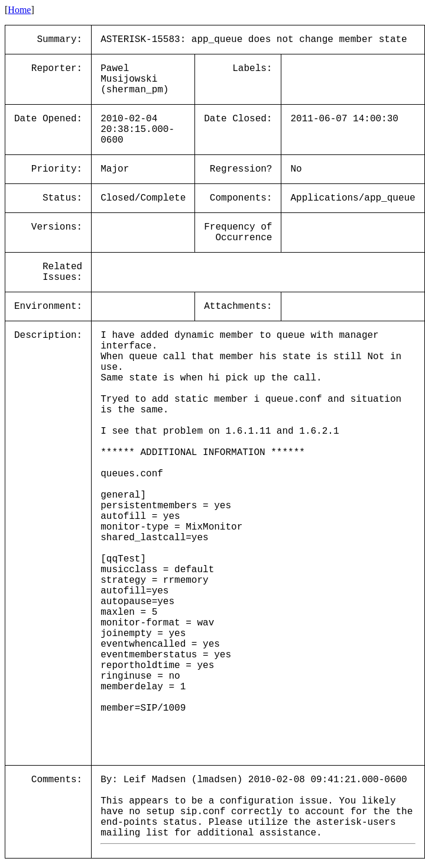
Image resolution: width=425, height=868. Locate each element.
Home (19, 10)
